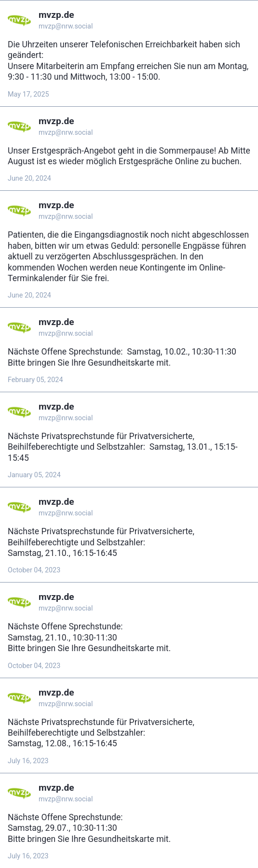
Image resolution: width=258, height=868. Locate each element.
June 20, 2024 (29, 178)
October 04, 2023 (34, 570)
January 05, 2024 (34, 475)
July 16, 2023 (28, 761)
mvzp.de (56, 15)
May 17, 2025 (28, 94)
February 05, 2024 (35, 380)
